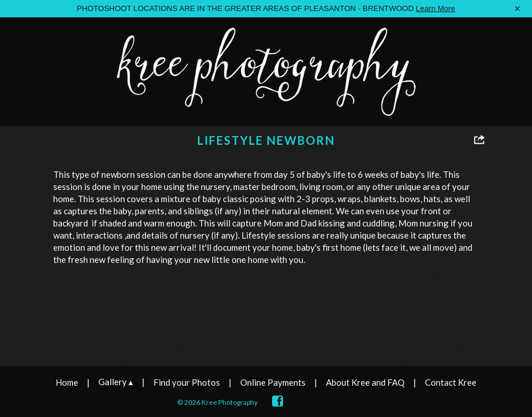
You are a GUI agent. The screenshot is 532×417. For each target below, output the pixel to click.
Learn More (435, 8)
